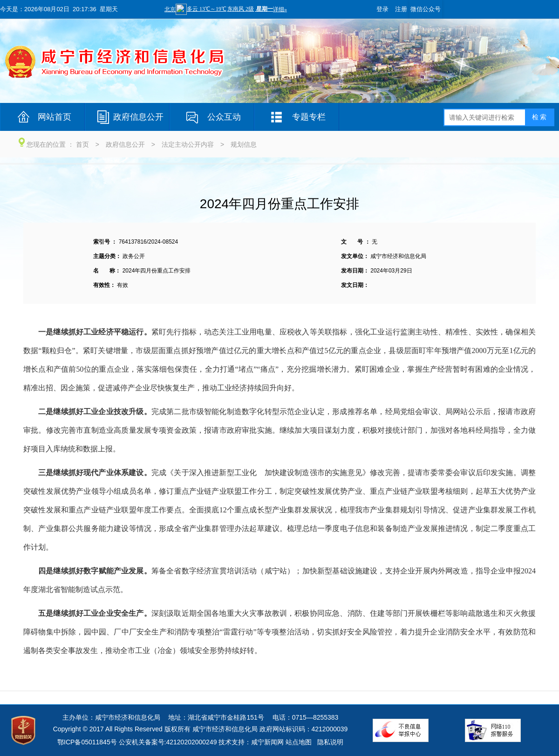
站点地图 (299, 742)
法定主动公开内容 (188, 144)
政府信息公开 (138, 117)
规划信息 (244, 144)
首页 (82, 144)
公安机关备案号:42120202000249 (168, 742)
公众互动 (224, 117)
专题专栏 (309, 117)
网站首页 (55, 117)
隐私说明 (330, 742)
